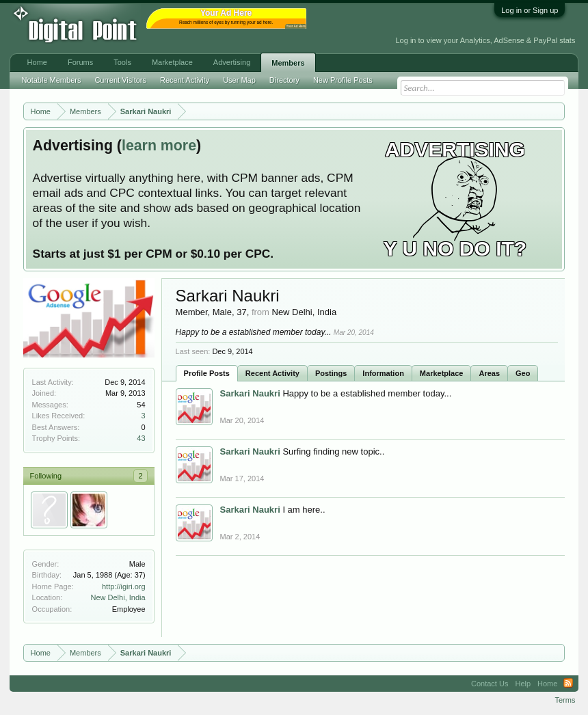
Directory (284, 80)
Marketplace (442, 373)
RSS (568, 684)
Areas (489, 373)
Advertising (232, 62)
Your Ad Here (296, 26)
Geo (523, 373)
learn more (159, 146)
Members (288, 63)
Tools (122, 62)
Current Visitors (120, 80)
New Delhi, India (118, 597)
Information (383, 373)
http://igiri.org (124, 586)
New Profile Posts (343, 80)
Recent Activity (272, 373)
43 (141, 438)
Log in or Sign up (530, 10)
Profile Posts (207, 373)
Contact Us (490, 684)
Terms (565, 700)
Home (37, 62)
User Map (239, 80)
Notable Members (52, 80)
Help (523, 684)
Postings (331, 373)
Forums (80, 62)
